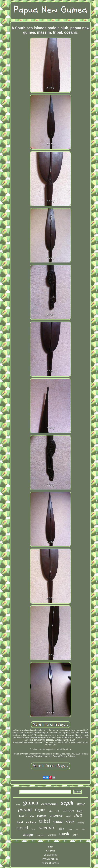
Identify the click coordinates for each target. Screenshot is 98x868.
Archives (51, 851)
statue (81, 804)
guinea (31, 803)
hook (83, 829)
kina (32, 816)
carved (22, 828)
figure (40, 810)
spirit (23, 815)
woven (69, 816)
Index (50, 847)
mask (64, 834)
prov (75, 835)
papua (25, 809)
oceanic (47, 827)
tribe (61, 829)
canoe (70, 829)
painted (42, 816)
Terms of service (50, 863)
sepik (67, 803)
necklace (31, 822)
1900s (33, 830)
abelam (52, 835)
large (80, 811)
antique (28, 835)
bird (18, 805)
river (70, 821)
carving (81, 823)
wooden (41, 835)
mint (51, 811)
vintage (68, 810)
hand (20, 822)
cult (58, 811)
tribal (45, 821)
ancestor (56, 815)
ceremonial (49, 804)
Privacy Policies (50, 859)
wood (58, 822)
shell (78, 815)
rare (77, 830)
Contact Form (51, 855)
